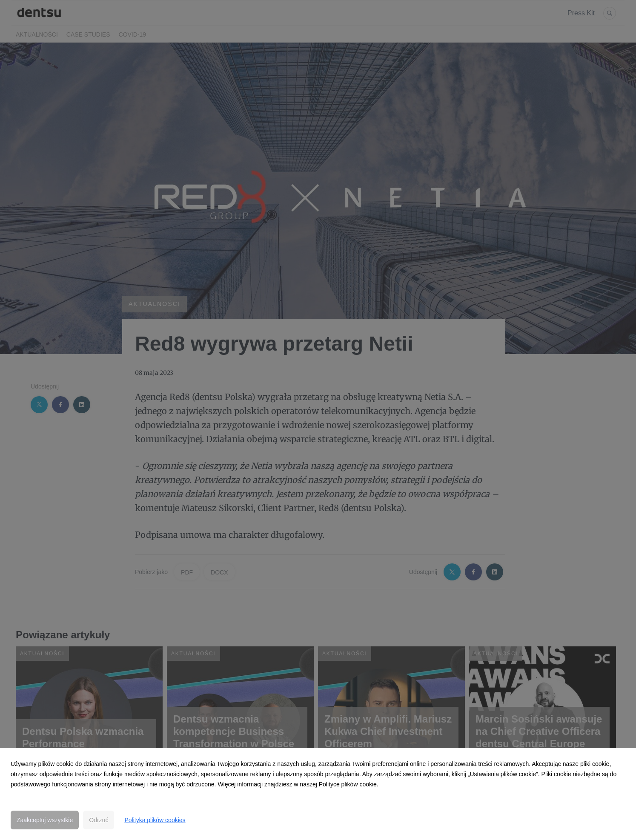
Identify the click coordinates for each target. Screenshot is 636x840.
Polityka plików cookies (155, 820)
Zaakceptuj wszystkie (45, 820)
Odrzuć (99, 820)
